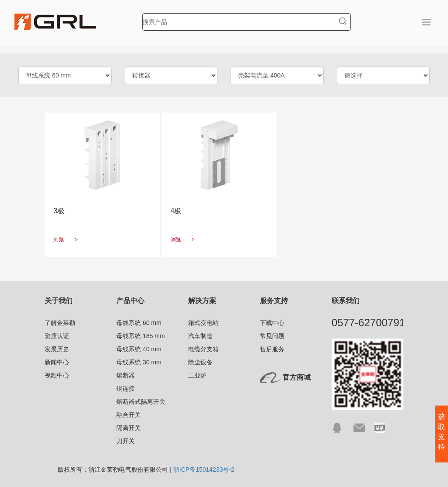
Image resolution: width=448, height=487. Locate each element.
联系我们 (346, 301)
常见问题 (272, 336)
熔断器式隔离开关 (141, 402)
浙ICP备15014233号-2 (204, 469)
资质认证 (57, 336)
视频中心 (57, 375)
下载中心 (272, 323)
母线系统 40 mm (139, 349)
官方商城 (297, 377)
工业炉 (197, 375)
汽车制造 (200, 336)
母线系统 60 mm (139, 323)
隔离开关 (129, 428)
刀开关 (126, 441)
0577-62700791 (368, 323)
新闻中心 (57, 362)
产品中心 (130, 301)
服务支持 (274, 301)
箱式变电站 (203, 323)
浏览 (65, 240)
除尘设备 (200, 362)
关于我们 (59, 301)
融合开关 (129, 415)
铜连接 (126, 388)
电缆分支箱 (203, 349)
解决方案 (202, 301)
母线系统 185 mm (140, 336)
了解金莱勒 (60, 323)
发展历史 (57, 349)
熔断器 (126, 375)
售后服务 (272, 349)
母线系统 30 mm (139, 362)
